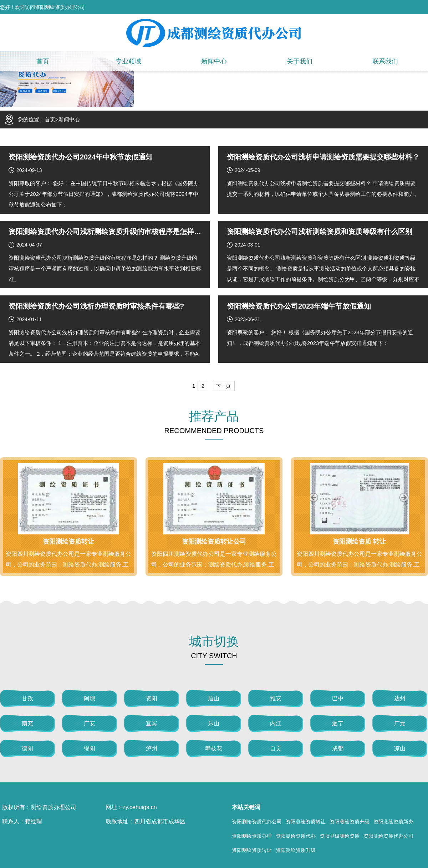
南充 (27, 723)
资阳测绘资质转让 (306, 822)
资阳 (152, 698)
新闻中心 (214, 61)
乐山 (214, 723)
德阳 (27, 748)
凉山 (400, 748)
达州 (400, 698)
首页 (43, 61)
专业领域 (128, 61)
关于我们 (300, 61)
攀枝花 (214, 748)
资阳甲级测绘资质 (340, 836)
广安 (90, 723)
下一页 (223, 386)
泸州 (152, 748)
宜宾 (152, 723)
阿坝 (90, 698)
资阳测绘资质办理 (252, 836)
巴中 (338, 698)
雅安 (276, 698)
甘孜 (27, 698)
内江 (276, 723)
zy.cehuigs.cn (140, 807)
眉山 (214, 698)
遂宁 (338, 723)
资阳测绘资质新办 (393, 822)
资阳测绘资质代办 (296, 836)
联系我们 (385, 61)
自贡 (276, 748)
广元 (400, 723)
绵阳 (90, 748)
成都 (338, 748)
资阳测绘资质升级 (350, 822)
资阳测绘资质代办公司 (257, 822)
